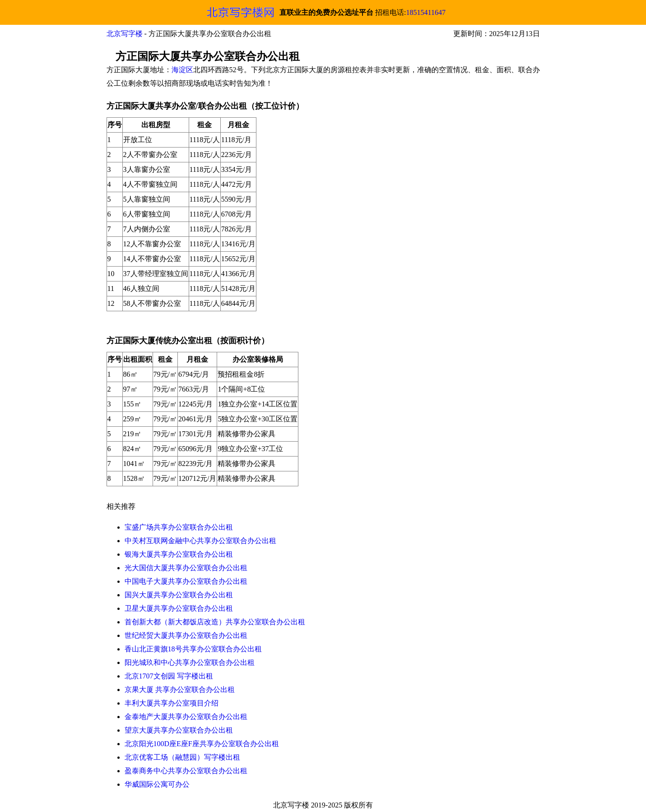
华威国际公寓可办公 (157, 784)
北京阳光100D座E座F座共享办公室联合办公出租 (202, 744)
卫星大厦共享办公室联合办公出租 (179, 608)
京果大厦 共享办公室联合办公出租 (180, 690)
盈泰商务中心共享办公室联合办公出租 (186, 771)
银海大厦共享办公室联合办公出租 (179, 554)
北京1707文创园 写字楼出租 (169, 676)
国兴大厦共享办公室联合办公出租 (179, 595)
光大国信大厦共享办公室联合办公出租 (186, 568)
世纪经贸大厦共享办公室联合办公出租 (186, 635)
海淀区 (182, 70)
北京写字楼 (125, 34)
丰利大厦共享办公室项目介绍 (172, 703)
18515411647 (426, 12)
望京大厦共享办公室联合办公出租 (179, 730)
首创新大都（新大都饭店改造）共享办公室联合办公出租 (215, 622)
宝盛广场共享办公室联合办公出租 (179, 527)
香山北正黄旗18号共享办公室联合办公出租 (193, 649)
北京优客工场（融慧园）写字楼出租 (182, 757)
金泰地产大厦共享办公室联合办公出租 (186, 717)
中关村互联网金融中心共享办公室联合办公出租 (200, 541)
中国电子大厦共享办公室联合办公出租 (186, 581)
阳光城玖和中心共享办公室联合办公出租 (190, 662)
